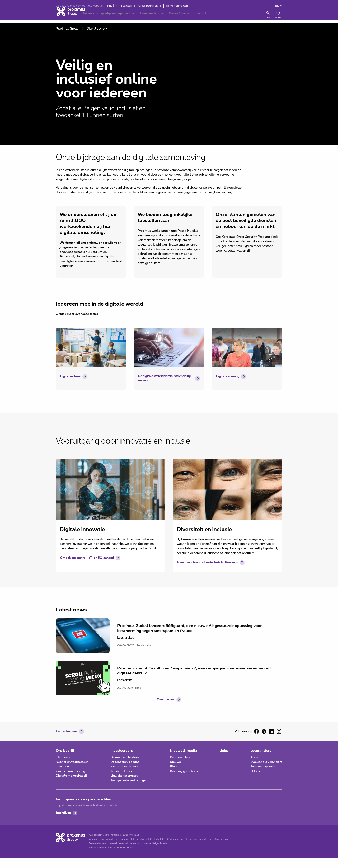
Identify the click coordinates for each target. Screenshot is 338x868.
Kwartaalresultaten (124, 767)
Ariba (254, 758)
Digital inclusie (71, 376)
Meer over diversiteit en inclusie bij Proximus (210, 563)
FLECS (255, 771)
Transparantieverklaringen (129, 781)
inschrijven (64, 814)
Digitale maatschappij (71, 776)
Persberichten (180, 758)
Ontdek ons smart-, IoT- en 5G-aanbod (89, 559)
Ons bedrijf (65, 751)
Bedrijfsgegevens (218, 840)
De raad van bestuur (125, 758)
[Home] (70, 15)
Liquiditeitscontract (124, 776)
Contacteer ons (68, 732)
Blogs (174, 767)
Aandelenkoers (121, 771)
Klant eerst (64, 758)
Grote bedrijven (148, 6)
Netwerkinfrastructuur (72, 762)
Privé (111, 6)
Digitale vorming (228, 376)
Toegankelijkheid (196, 840)
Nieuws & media (183, 751)
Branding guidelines (184, 771)
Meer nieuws (166, 705)
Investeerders (122, 751)
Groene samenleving (70, 771)
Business (126, 6)
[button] (102, 15)
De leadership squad (125, 762)
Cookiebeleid (157, 840)
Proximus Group (67, 29)
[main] (169, 359)
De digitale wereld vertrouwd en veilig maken (162, 379)
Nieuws (175, 762)
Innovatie (62, 767)
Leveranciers (261, 751)
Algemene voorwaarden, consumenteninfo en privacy (117, 840)
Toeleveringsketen (263, 767)
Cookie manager (176, 840)
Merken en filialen (177, 6)
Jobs (224, 751)
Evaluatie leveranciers (266, 762)
